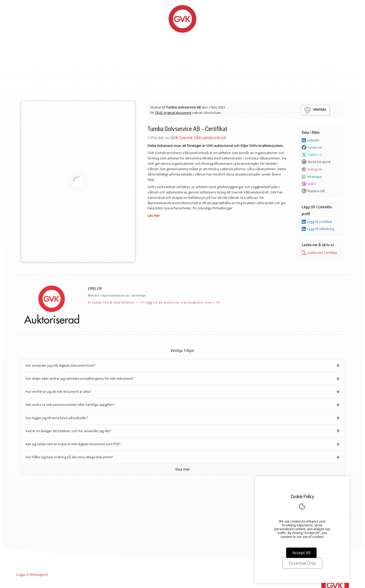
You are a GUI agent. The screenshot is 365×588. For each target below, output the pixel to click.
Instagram (312, 169)
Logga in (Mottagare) (32, 574)
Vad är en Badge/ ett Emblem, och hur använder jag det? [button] (68, 431)
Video (309, 184)
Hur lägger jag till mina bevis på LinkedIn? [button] (57, 418)
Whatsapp (312, 177)
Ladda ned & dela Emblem (111, 302)
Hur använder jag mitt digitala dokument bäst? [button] (60, 365)
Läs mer (154, 215)
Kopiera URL (314, 191)
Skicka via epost (316, 162)
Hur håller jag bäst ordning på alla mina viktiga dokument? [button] (69, 457)
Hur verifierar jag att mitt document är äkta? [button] (58, 391)
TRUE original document (173, 113)
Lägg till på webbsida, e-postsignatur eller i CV (180, 302)
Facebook (312, 148)
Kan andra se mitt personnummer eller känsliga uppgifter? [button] (70, 405)
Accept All (301, 553)
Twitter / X (312, 155)
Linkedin (310, 140)
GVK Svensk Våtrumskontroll (198, 138)
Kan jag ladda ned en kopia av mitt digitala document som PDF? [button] (73, 444)
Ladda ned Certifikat (319, 253)
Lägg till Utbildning (318, 229)
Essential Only (302, 563)
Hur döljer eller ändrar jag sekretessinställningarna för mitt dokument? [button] (80, 378)
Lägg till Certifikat (317, 222)
